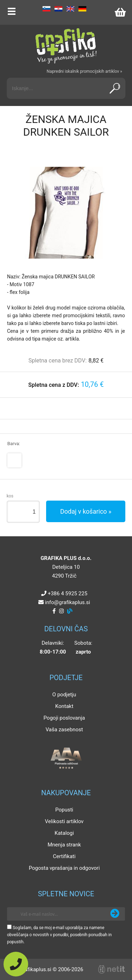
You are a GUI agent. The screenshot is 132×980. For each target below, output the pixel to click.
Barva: (14, 444)
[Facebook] (54, 611)
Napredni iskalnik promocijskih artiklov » (84, 71)
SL (46, 9)
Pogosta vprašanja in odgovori (64, 868)
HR (58, 9)
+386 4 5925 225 (68, 594)
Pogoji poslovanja (64, 718)
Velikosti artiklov (64, 821)
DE (82, 9)
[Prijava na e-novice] (115, 914)
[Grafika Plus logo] (66, 46)
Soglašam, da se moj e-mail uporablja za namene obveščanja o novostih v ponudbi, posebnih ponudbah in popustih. (59, 935)
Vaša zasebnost (64, 730)
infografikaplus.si (68, 602)
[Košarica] (120, 12)
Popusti (64, 810)
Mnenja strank (64, 845)
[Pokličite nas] (16, 964)
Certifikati (64, 856)
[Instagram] (61, 611)
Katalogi (64, 833)
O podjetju (64, 695)
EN (70, 9)
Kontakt (64, 706)
